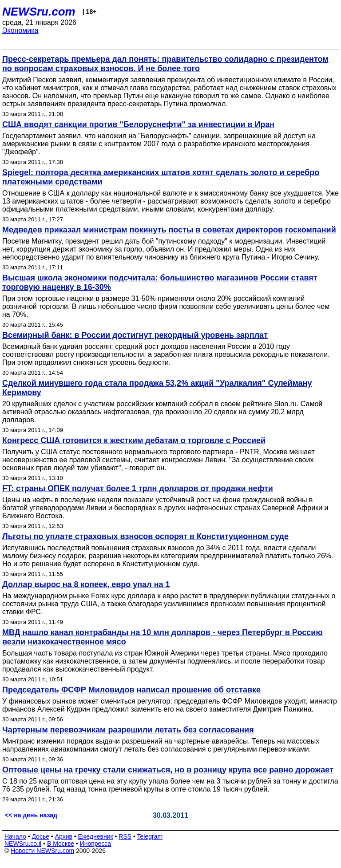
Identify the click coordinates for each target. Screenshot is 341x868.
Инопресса (96, 844)
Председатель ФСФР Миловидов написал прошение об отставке (131, 690)
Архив (64, 836)
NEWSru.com (39, 12)
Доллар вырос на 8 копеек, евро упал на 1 (86, 584)
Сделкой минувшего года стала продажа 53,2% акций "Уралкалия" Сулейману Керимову (157, 388)
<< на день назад (31, 815)
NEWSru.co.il (23, 844)
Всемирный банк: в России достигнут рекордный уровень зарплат (135, 335)
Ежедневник (96, 836)
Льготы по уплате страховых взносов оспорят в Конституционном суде (145, 536)
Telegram (150, 836)
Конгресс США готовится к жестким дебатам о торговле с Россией (134, 440)
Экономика (20, 30)
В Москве (61, 844)
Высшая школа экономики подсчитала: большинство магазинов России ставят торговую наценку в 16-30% (160, 282)
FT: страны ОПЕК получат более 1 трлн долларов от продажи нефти (138, 488)
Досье (40, 836)
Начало (15, 836)
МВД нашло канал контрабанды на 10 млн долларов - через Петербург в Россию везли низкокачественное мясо (163, 637)
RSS (125, 836)
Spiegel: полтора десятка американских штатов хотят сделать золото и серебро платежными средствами (161, 177)
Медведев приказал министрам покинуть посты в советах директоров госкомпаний (169, 230)
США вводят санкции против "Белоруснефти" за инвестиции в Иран (138, 124)
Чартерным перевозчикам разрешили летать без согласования (128, 730)
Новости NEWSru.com (42, 851)
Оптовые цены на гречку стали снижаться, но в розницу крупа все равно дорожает (168, 770)
